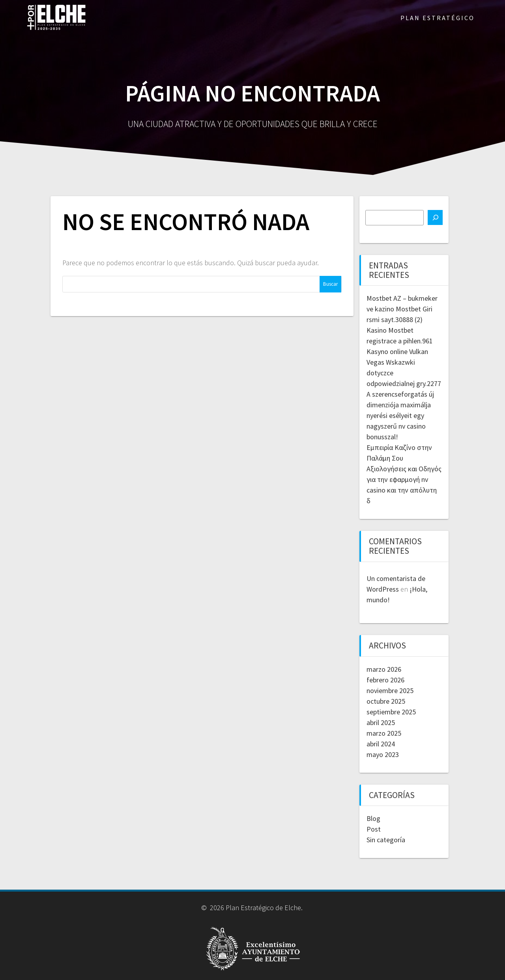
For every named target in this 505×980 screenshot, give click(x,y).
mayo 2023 (383, 754)
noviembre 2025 (390, 690)
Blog (373, 818)
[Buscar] (435, 217)
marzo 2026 (384, 669)
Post (374, 829)
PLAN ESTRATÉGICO (438, 18)
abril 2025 (381, 722)
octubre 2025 (386, 701)
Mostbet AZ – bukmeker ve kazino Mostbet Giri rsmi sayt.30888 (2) (402, 309)
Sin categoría (386, 840)
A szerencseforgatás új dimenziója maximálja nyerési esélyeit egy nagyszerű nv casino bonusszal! (400, 415)
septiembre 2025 (391, 712)
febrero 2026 (385, 680)
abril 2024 (381, 744)
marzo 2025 (384, 733)
